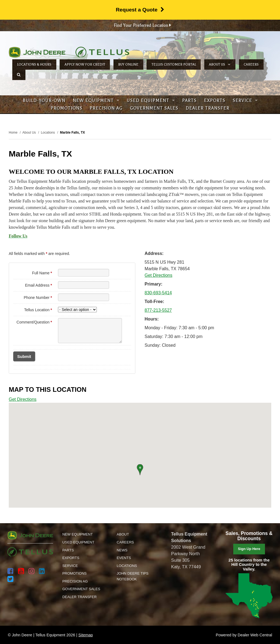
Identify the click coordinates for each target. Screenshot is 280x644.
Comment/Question (34, 322)
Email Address (38, 285)
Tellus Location (38, 310)
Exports (215, 101)
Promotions (66, 108)
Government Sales (154, 108)
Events (124, 558)
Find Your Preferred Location (142, 25)
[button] (140, 470)
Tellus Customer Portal (174, 64)
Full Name (42, 273)
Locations (127, 566)
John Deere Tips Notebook (133, 576)
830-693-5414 (158, 293)
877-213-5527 (158, 310)
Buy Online (128, 64)
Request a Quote (140, 10)
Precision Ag (106, 108)
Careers (251, 64)
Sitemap (86, 635)
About (123, 534)
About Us (220, 64)
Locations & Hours (34, 64)
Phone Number (38, 298)
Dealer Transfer (208, 108)
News (122, 550)
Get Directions (158, 275)
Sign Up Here (249, 549)
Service (245, 101)
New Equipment (96, 101)
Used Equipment (151, 101)
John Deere (37, 52)
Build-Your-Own (44, 101)
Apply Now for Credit (85, 64)
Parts (189, 101)
